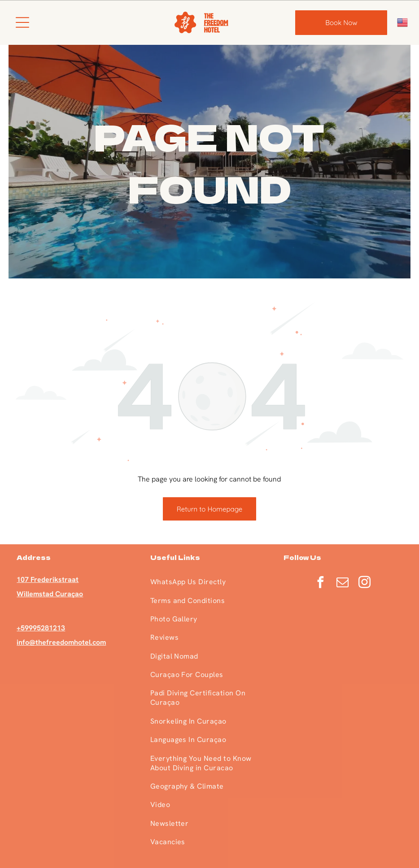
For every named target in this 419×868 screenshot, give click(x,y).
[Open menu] (22, 22)
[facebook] (320, 584)
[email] (342, 584)
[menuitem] (209, 582)
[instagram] (364, 584)
